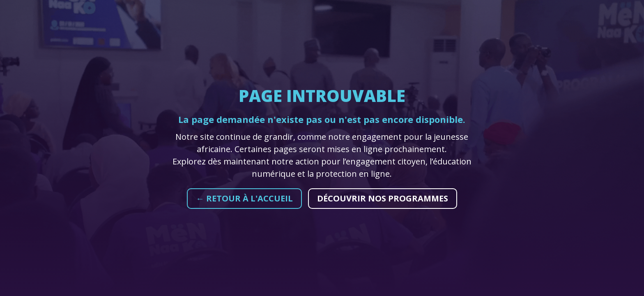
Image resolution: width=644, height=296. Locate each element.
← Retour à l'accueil (244, 198)
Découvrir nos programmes (383, 198)
